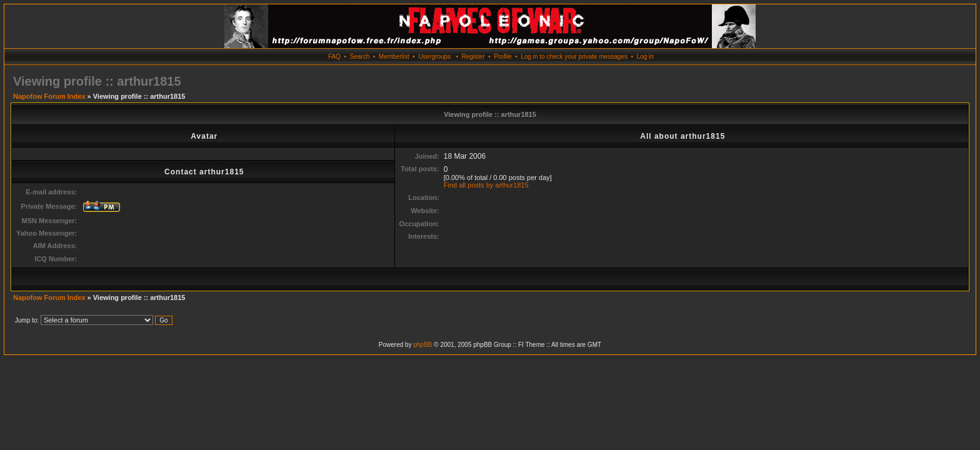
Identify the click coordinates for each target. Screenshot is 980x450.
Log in (645, 57)
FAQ (334, 57)
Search (360, 57)
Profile (502, 57)
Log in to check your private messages (574, 57)
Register (473, 57)
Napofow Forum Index (49, 96)
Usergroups (434, 57)
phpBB (422, 345)
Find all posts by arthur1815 (486, 185)
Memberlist (394, 57)
